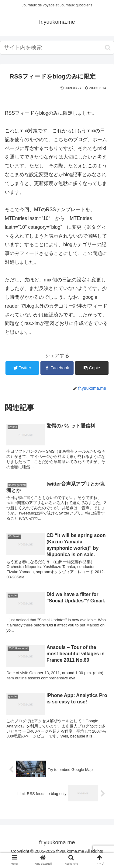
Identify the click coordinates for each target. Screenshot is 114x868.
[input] (57, 48)
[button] (108, 48)
